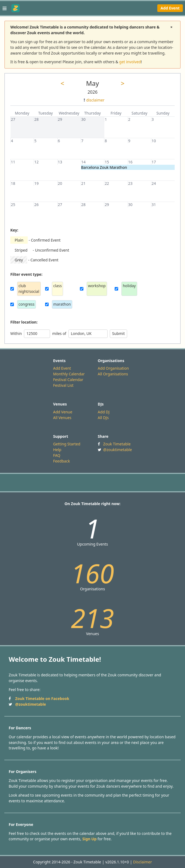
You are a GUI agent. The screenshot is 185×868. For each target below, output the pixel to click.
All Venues (62, 418)
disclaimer (94, 100)
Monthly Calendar (69, 374)
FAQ (57, 455)
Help (57, 450)
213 (92, 618)
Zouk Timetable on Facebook (42, 698)
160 (92, 573)
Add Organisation (113, 368)
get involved (130, 62)
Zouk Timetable (117, 444)
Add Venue (63, 412)
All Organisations (113, 374)
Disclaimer (142, 862)
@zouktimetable (118, 450)
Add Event (170, 8)
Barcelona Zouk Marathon (104, 167)
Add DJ (104, 412)
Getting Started (67, 444)
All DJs (103, 418)
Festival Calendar (68, 380)
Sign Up (90, 839)
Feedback (62, 461)
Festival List (63, 385)
